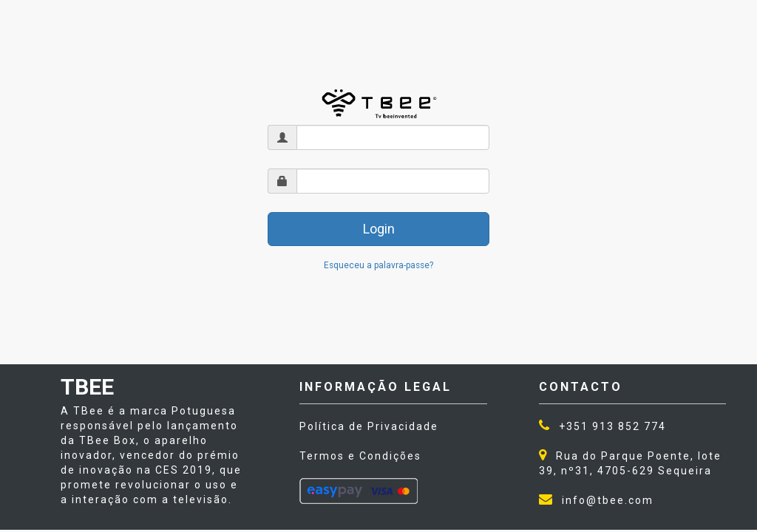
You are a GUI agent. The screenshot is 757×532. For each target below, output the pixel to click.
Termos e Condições (360, 456)
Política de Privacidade (369, 426)
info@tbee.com (608, 500)
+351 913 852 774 (612, 426)
